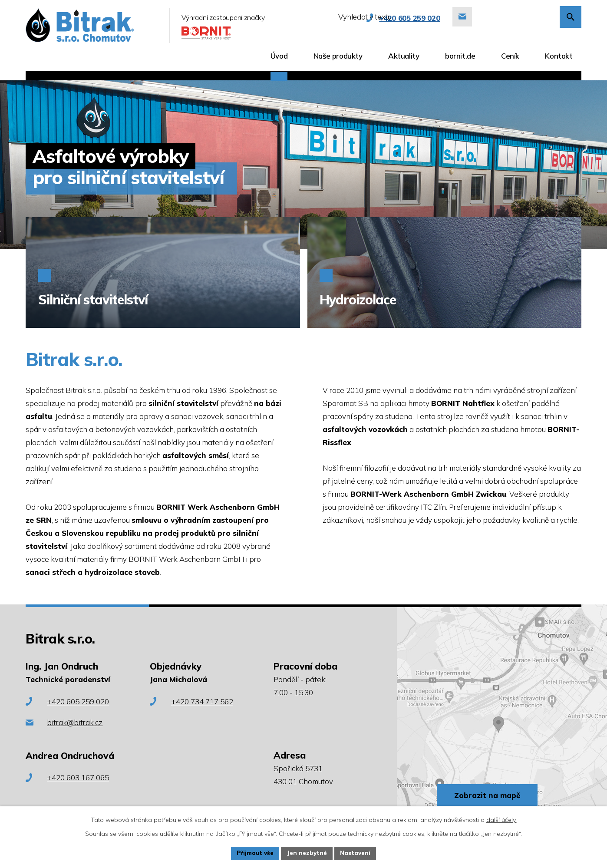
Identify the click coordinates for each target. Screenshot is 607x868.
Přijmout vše (253, 853)
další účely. (501, 819)
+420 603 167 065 (78, 777)
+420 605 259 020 (78, 701)
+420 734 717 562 (202, 701)
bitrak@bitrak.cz (75, 722)
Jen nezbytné (307, 853)
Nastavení (358, 853)
